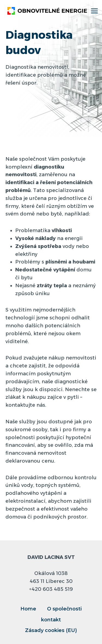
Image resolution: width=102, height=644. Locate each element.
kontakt (51, 620)
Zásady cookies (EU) (51, 630)
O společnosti (64, 609)
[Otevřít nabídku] (95, 11)
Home (28, 609)
